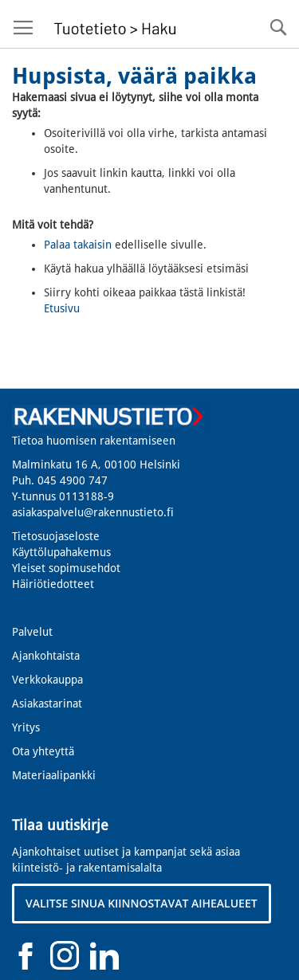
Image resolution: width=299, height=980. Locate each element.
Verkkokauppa (47, 680)
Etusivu (62, 308)
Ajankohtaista (46, 656)
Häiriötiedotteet (53, 584)
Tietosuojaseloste (56, 536)
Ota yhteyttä (43, 751)
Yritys (26, 727)
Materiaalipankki (54, 775)
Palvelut (32, 632)
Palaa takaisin (78, 245)
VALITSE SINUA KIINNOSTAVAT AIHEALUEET (142, 903)
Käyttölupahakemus (61, 552)
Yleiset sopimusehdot (66, 568)
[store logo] (113, 24)
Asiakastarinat (47, 704)
